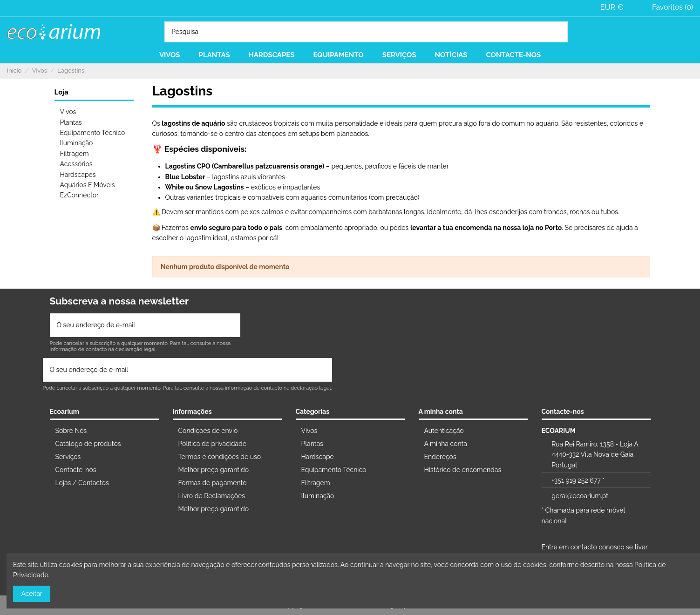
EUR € (615, 7)
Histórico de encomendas (463, 470)
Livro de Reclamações (212, 496)
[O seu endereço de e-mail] (136, 325)
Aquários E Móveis (88, 185)
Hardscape (318, 457)
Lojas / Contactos (82, 483)
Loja (61, 92)
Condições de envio (208, 431)
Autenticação (444, 431)
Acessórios (76, 164)
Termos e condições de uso (220, 457)
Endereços (440, 457)
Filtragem (75, 154)
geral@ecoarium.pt (580, 496)
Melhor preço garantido (214, 470)
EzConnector (79, 195)
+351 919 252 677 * (578, 480)
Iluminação (77, 143)
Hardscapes (78, 175)
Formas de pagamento (213, 483)
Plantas (71, 122)
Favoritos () (667, 7)
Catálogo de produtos (88, 444)
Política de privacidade (212, 444)
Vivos (68, 112)
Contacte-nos (76, 470)
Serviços (68, 457)
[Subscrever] (230, 325)
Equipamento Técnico (93, 133)
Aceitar (32, 594)
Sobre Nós (71, 431)
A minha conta (446, 444)
